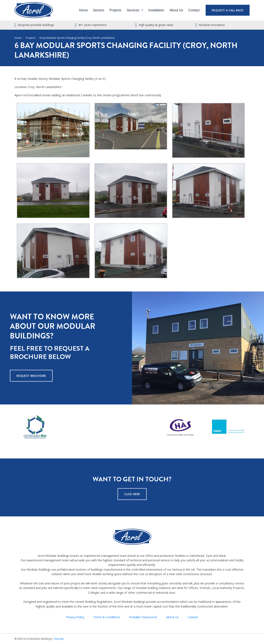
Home (83, 10)
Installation (156, 10)
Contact (194, 10)
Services (133, 10)
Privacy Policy (75, 617)
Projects (115, 10)
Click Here (132, 494)
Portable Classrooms (143, 617)
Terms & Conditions (107, 617)
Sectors (99, 10)
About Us (176, 10)
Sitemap (59, 639)
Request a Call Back (228, 10)
